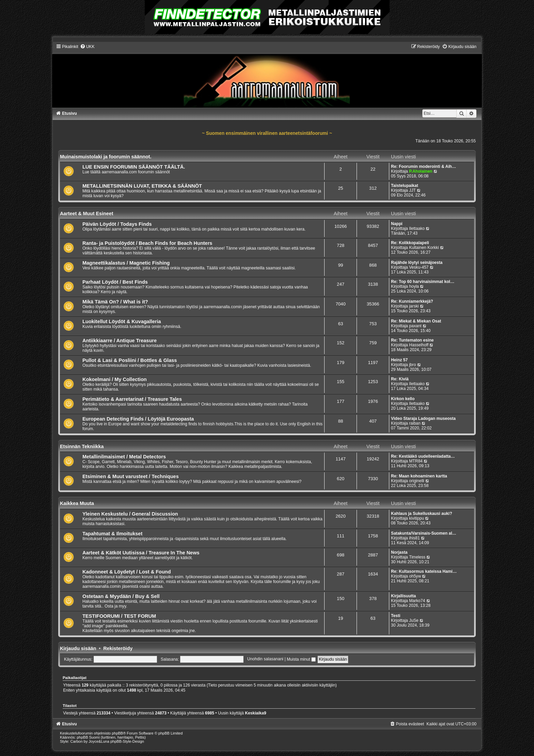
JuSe (414, 620)
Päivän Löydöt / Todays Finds (117, 224)
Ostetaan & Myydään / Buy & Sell (121, 596)
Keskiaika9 (256, 713)
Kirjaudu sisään (78, 648)
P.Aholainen (421, 171)
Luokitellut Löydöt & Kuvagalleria (122, 321)
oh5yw (415, 576)
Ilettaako (417, 229)
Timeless (417, 557)
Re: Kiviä (400, 379)
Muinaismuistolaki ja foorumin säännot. (106, 157)
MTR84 (416, 461)
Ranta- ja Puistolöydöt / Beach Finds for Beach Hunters (147, 243)
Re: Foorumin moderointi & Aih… (423, 167)
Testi (396, 616)
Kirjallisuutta (403, 596)
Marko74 (417, 601)
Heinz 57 (399, 360)
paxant (415, 326)
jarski (414, 306)
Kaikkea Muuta (77, 503)
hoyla (414, 286)
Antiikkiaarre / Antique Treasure (120, 341)
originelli (417, 481)
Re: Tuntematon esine (412, 340)
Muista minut (301, 659)
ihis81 (414, 538)
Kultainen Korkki (424, 248)
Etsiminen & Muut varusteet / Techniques (131, 476)
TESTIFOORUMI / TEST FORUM (119, 616)
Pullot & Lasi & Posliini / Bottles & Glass (130, 360)
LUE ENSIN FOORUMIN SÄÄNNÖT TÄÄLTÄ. (134, 167)
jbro (412, 365)
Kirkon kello (403, 399)
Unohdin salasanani (265, 659)
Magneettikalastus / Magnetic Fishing (126, 263)
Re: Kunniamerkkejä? (412, 301)
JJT (412, 190)
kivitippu (417, 518)
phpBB (117, 733)
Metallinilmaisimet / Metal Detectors (124, 457)
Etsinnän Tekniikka (82, 446)
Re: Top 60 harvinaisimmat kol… (423, 282)
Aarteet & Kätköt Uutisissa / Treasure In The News (141, 553)
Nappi (397, 224)
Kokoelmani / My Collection (115, 379)
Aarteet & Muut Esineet (87, 214)
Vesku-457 (419, 267)
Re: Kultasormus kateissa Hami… (424, 571)
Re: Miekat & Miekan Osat (416, 321)
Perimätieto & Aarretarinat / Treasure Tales (132, 399)
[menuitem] (87, 47)
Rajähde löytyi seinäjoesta (417, 263)
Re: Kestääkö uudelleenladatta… (423, 456)
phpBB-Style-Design (127, 741)
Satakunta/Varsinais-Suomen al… (424, 533)
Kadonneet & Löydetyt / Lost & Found (127, 572)
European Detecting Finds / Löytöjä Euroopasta (138, 419)
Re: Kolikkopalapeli (410, 243)
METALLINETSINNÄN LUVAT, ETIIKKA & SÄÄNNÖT (142, 186)
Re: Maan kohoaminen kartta (419, 476)
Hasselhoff (419, 345)
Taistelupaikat (405, 186)
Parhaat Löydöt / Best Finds (115, 282)
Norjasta (399, 552)
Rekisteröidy (118, 648)
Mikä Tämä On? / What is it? (115, 302)
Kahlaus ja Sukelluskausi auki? (421, 514)
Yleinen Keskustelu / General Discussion (130, 514)
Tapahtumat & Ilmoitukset (112, 534)
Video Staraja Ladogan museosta (423, 419)
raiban (415, 423)
